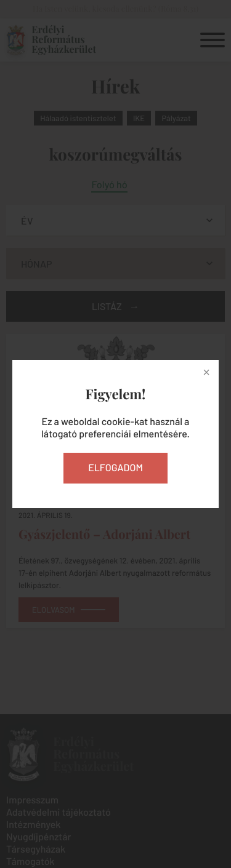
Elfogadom (115, 468)
